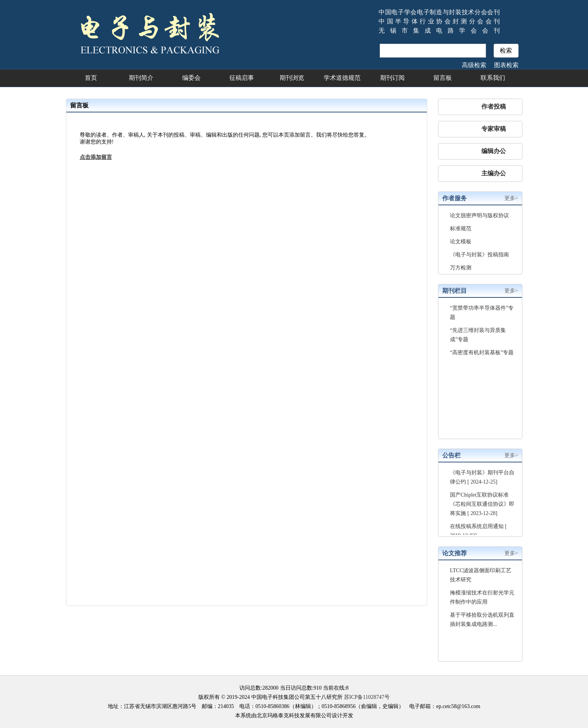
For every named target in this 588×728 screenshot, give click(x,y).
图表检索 (506, 65)
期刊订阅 (392, 78)
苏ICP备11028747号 (367, 697)
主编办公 (494, 173)
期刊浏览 (292, 78)
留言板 (443, 78)
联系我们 (493, 78)
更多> (511, 198)
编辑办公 (494, 151)
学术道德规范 (342, 78)
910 (317, 688)
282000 (270, 688)
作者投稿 (494, 106)
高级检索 (474, 65)
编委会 (191, 78)
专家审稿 (494, 129)
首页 (91, 78)
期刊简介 (141, 78)
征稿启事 (242, 78)
